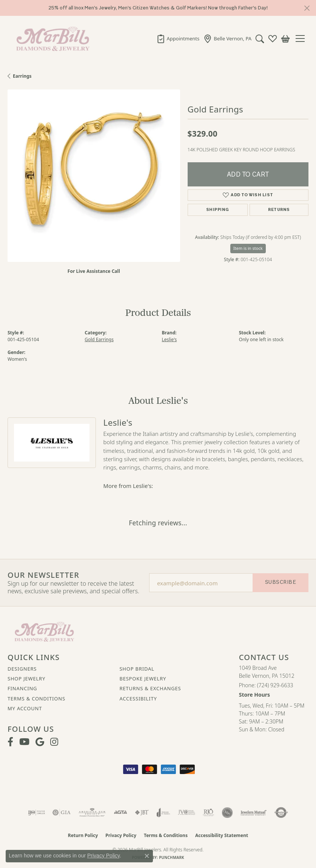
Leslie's (170, 339)
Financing (22, 688)
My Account (25, 708)
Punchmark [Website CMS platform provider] (172, 857)
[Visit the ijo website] (36, 813)
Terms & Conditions (36, 699)
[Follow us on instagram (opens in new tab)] (54, 742)
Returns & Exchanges (150, 688)
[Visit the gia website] (62, 813)
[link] (178, 38)
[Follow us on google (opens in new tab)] (40, 742)
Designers (22, 669)
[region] (94, 176)
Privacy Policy (121, 835)
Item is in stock (248, 248)
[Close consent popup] (147, 856)
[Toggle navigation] (303, 38)
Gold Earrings (99, 339)
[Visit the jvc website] (187, 813)
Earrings (22, 76)
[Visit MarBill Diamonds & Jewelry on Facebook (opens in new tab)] (10, 742)
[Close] (307, 8)
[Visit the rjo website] (208, 813)
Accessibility (138, 699)
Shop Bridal (137, 669)
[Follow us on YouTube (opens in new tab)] (24, 742)
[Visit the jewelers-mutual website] (254, 813)
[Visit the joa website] (163, 813)
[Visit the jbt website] (142, 813)
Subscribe (281, 582)
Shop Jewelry (26, 679)
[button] (260, 38)
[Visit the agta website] (120, 813)
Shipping (218, 210)
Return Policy (83, 835)
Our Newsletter (43, 575)
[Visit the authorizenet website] (281, 813)
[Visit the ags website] (92, 813)
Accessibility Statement (222, 835)
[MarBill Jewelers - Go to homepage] (44, 631)
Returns (279, 210)
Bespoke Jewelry (143, 679)
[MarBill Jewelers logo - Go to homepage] (51, 38)
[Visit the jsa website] (227, 813)
